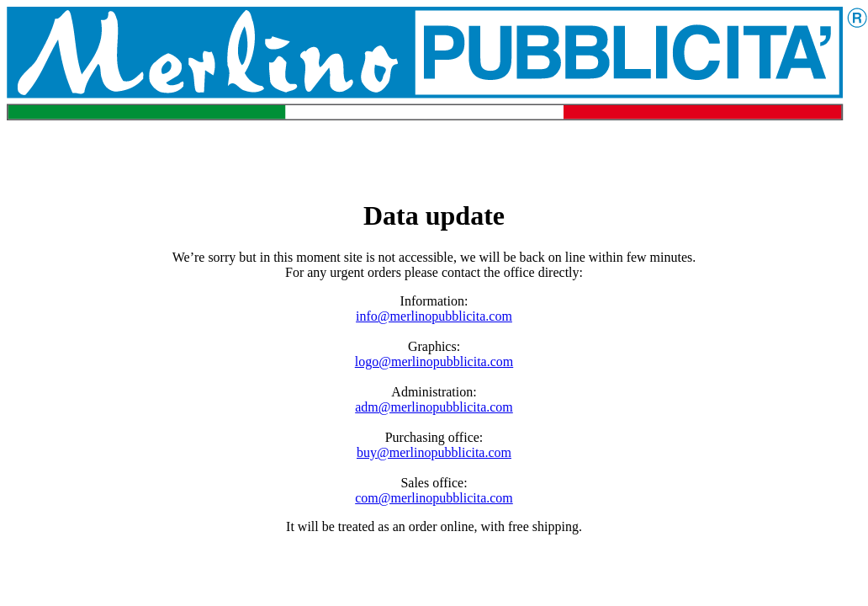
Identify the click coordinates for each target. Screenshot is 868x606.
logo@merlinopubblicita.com (434, 361)
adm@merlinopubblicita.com (434, 407)
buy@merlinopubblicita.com (434, 452)
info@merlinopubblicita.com (434, 316)
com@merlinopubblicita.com (434, 498)
